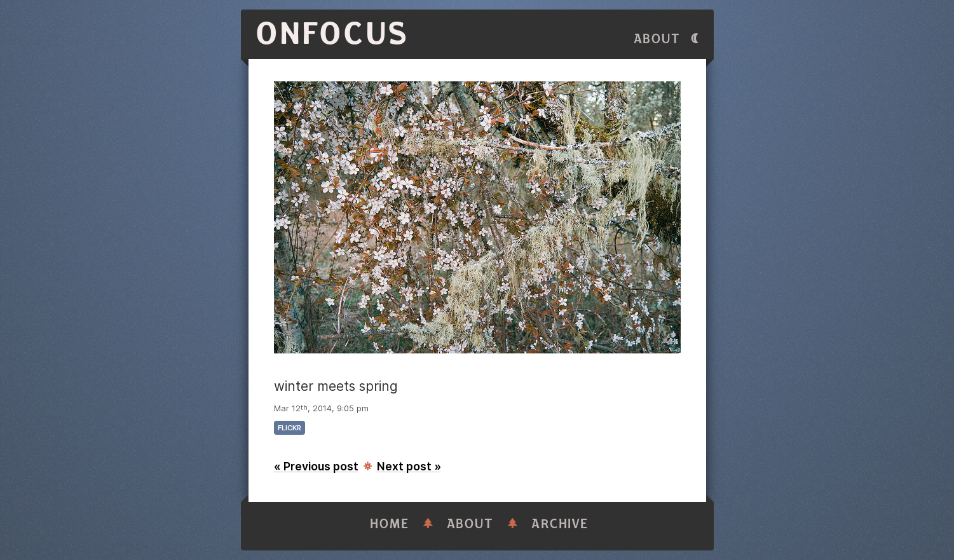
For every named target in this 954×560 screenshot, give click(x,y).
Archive (560, 524)
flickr (290, 428)
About (657, 39)
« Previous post (316, 466)
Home (390, 524)
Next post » (409, 466)
